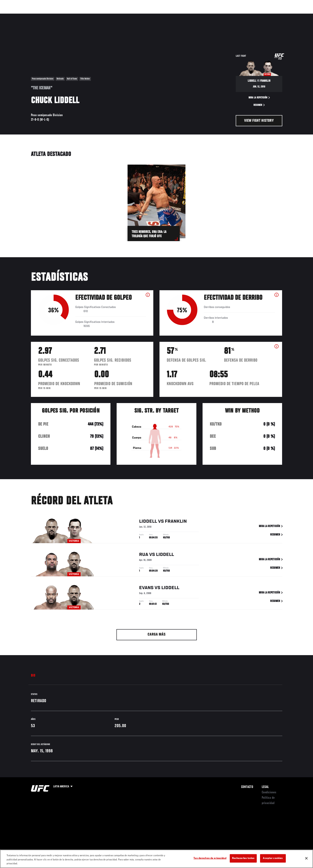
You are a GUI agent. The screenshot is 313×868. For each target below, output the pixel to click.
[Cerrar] (306, 858)
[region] (156, 859)
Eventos (27, 16)
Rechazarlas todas (243, 858)
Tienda (274, 16)
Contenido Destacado (91, 16)
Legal (265, 787)
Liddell (148, 522)
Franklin (176, 522)
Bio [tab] (33, 676)
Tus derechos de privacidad (210, 858)
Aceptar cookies (273, 858)
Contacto (247, 787)
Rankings (45, 16)
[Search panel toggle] (284, 16)
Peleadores (65, 16)
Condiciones (269, 793)
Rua (144, 555)
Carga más (156, 635)
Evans (146, 589)
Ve (256, 16)
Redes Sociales (238, 16)
